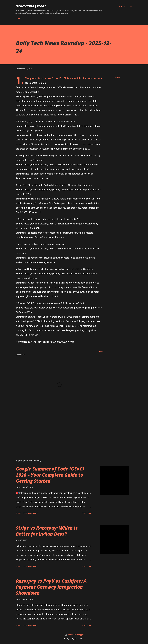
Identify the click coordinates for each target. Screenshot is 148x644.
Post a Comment (30, 513)
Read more (87, 513)
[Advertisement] (59, 431)
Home (19, 19)
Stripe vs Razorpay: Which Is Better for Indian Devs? (47, 531)
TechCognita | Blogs (31, 6)
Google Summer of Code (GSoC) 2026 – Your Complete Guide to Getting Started (50, 475)
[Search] (122, 6)
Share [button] (118, 78)
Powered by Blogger (74, 635)
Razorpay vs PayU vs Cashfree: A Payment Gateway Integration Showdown (51, 587)
